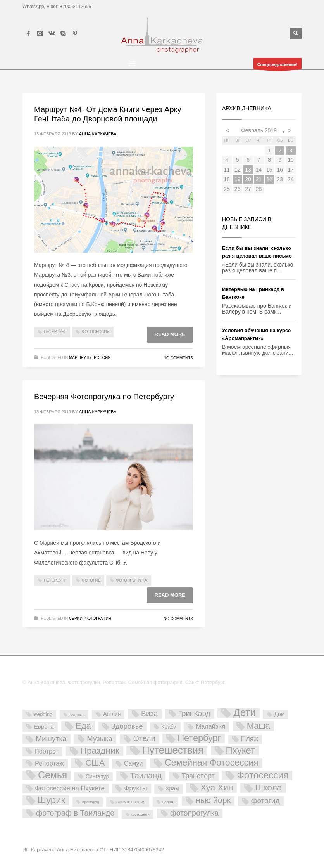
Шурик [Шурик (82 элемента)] (51, 800)
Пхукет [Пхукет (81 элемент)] (240, 751)
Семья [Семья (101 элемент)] (53, 775)
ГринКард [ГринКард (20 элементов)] (194, 713)
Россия (102, 358)
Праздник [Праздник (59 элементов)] (100, 751)
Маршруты (80, 358)
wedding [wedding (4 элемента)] (43, 714)
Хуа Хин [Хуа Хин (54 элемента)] (217, 788)
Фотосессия (96, 332)
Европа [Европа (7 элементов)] (44, 727)
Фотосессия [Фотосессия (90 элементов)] (263, 775)
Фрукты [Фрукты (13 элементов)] (135, 788)
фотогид (91, 580)
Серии (76, 618)
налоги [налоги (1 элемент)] (168, 802)
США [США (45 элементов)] (95, 763)
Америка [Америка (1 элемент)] (77, 715)
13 (248, 170)
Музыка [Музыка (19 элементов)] (100, 739)
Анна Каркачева (98, 134)
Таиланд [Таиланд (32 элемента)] (146, 775)
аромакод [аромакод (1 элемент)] (91, 802)
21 (259, 179)
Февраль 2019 (259, 130)
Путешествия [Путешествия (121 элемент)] (173, 751)
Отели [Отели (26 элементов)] (144, 738)
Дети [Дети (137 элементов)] (245, 713)
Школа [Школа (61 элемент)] (269, 788)
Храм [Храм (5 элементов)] (172, 788)
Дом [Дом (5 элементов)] (279, 714)
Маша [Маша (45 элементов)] (259, 726)
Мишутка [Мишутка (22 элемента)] (51, 739)
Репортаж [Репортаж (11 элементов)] (49, 763)
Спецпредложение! (277, 66)
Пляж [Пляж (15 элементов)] (250, 739)
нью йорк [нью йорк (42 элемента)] (213, 801)
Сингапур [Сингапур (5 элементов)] (97, 776)
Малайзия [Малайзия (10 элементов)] (210, 726)
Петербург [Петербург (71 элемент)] (199, 738)
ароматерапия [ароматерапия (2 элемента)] (131, 802)
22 (269, 179)
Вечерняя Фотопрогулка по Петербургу (104, 397)
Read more (170, 334)
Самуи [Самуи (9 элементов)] (134, 763)
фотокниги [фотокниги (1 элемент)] (140, 814)
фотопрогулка (132, 580)
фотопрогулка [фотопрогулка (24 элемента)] (195, 813)
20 (248, 179)
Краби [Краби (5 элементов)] (169, 727)
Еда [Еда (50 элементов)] (83, 726)
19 (238, 179)
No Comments (178, 358)
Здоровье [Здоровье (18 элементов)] (127, 726)
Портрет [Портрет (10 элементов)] (47, 751)
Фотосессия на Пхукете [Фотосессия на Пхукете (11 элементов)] (70, 788)
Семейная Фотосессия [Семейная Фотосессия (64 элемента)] (211, 763)
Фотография (98, 618)
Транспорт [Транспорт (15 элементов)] (198, 776)
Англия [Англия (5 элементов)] (112, 714)
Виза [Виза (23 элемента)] (149, 713)
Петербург (55, 332)
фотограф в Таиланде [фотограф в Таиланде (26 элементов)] (75, 813)
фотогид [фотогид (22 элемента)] (265, 801)
